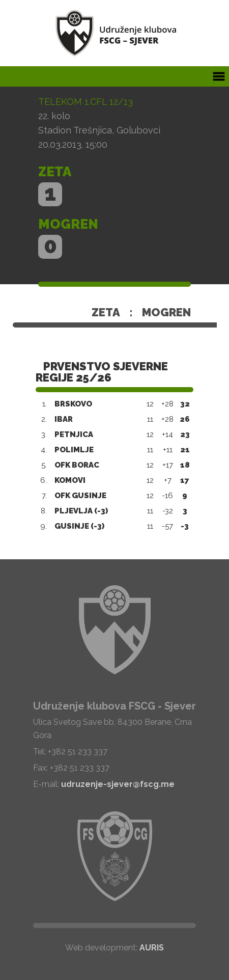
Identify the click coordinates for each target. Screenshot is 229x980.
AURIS (152, 948)
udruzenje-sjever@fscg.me (118, 784)
